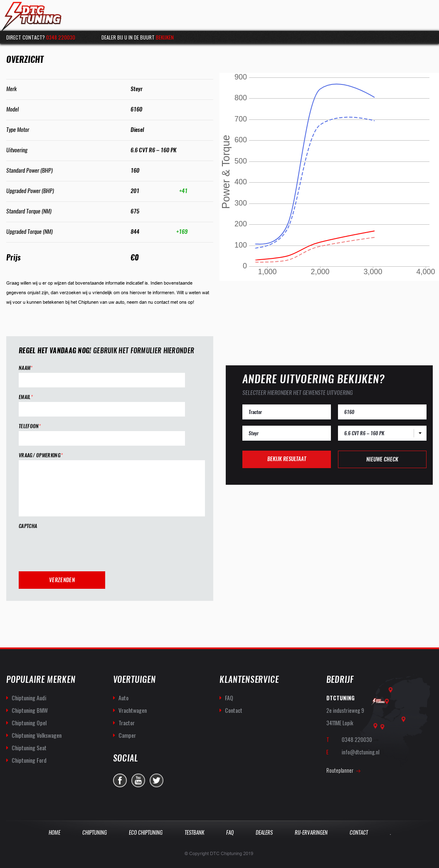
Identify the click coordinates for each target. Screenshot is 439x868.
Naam (26, 368)
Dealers (264, 832)
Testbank (194, 832)
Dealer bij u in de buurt (138, 37)
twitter (157, 780)
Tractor (127, 723)
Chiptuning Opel (29, 723)
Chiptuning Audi (29, 698)
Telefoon (30, 426)
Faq (230, 832)
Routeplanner (340, 770)
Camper (127, 735)
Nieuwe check (382, 459)
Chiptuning (95, 832)
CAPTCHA (28, 526)
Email (26, 397)
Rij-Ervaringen (311, 832)
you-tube (138, 780)
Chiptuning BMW (30, 710)
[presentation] (82, 547)
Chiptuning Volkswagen (37, 735)
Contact (234, 710)
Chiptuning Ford (29, 760)
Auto (123, 698)
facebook (120, 780)
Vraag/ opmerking (41, 455)
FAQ (229, 698)
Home (54, 832)
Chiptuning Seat (29, 748)
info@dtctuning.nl (361, 752)
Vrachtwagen (133, 710)
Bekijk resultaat (287, 459)
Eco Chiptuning (146, 832)
